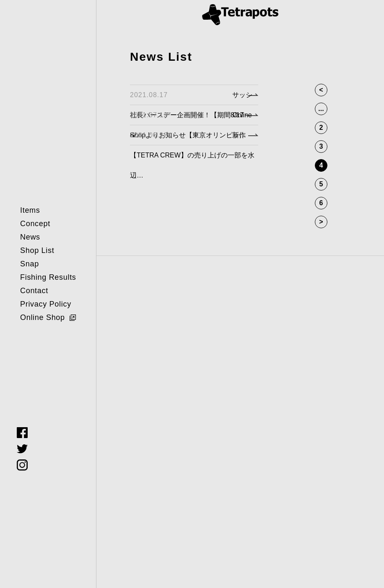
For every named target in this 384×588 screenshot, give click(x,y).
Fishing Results (48, 277)
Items (30, 210)
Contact (34, 291)
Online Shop (43, 317)
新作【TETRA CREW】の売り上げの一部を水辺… (192, 155)
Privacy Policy (46, 304)
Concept (35, 224)
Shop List (37, 250)
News (30, 237)
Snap (30, 264)
